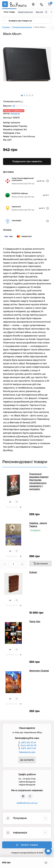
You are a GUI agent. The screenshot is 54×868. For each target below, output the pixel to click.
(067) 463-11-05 (28, 748)
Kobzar (33, 572)
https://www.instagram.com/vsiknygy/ (30, 796)
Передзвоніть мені (27, 752)
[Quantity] (13, 564)
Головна (6, 27)
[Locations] (33, 4)
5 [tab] (32, 96)
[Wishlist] (17, 502)
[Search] (5, 21)
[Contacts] (41, 4)
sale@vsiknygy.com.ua (27, 803)
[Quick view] (10, 502)
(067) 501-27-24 (28, 743)
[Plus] (22, 564)
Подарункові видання (22, 27)
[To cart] (41, 564)
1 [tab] (22, 96)
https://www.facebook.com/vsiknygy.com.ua (23, 796)
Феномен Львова (39, 671)
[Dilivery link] (48, 181)
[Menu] (5, 4)
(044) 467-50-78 (28, 745)
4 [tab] (30, 96)
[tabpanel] (27, 64)
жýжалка (15, 113)
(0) (14, 106)
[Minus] (5, 564)
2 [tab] (24, 96)
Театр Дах (35, 621)
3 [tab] (27, 96)
